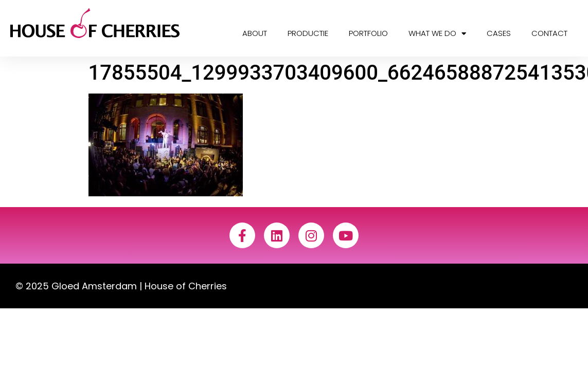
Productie (308, 33)
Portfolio (368, 33)
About (255, 33)
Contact (549, 33)
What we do (437, 34)
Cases (499, 33)
